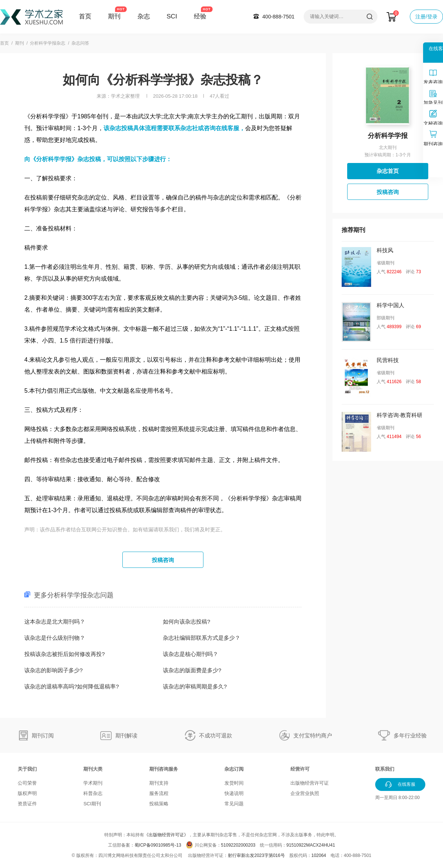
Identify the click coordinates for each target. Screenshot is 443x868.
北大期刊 (388, 147)
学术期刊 (93, 783)
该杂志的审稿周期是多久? (195, 686)
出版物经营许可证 (310, 783)
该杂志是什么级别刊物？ (55, 638)
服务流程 (159, 793)
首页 (85, 16)
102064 (319, 855)
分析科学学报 (388, 136)
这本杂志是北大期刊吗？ (55, 622)
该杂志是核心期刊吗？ (191, 654)
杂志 (144, 16)
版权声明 (27, 793)
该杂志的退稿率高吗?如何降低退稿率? (72, 686)
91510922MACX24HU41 (311, 845)
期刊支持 (159, 783)
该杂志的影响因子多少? (53, 670)
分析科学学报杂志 (48, 43)
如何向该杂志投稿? (186, 622)
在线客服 (227, 128)
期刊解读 (126, 735)
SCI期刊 (92, 804)
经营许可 (300, 769)
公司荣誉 (27, 783)
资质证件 (27, 804)
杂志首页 (388, 171)
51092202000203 (238, 845)
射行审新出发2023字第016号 (256, 855)
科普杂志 (93, 793)
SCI (172, 16)
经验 (200, 16)
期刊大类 (93, 769)
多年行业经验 (410, 735)
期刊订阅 (43, 735)
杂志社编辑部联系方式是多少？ (202, 638)
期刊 (114, 16)
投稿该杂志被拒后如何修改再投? (64, 654)
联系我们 (385, 769)
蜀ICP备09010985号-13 (158, 845)
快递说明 (234, 793)
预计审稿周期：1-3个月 (388, 155)
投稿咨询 (163, 560)
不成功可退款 (216, 735)
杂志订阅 (234, 769)
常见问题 (234, 804)
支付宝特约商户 (313, 735)
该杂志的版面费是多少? (192, 670)
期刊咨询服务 (164, 769)
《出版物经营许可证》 (166, 835)
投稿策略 (159, 804)
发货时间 (234, 783)
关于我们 (27, 769)
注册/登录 (426, 17)
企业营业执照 (305, 793)
